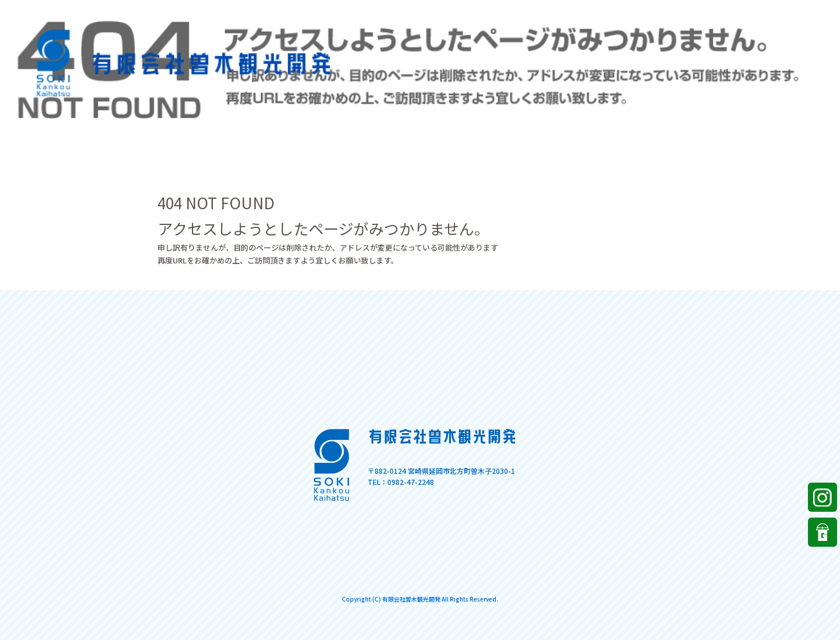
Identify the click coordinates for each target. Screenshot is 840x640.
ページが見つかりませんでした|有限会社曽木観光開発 (763, 11)
